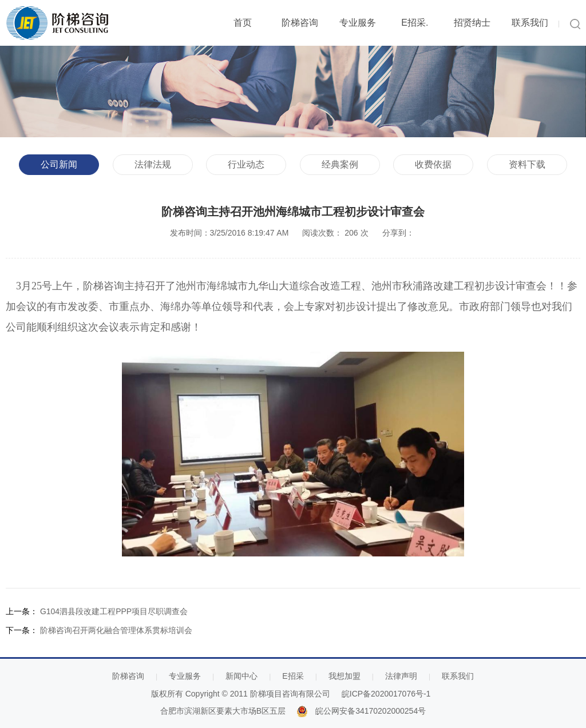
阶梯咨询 (300, 23)
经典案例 (340, 164)
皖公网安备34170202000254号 (371, 711)
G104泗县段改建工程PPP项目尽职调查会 (114, 611)
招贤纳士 (472, 23)
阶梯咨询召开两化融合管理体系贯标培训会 (116, 630)
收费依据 (433, 164)
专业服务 (358, 23)
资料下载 (527, 164)
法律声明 (401, 676)
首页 (243, 23)
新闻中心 (241, 676)
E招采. (415, 23)
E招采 (293, 676)
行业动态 (246, 164)
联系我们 (530, 23)
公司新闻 (59, 164)
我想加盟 (345, 676)
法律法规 (153, 164)
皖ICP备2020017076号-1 (386, 694)
